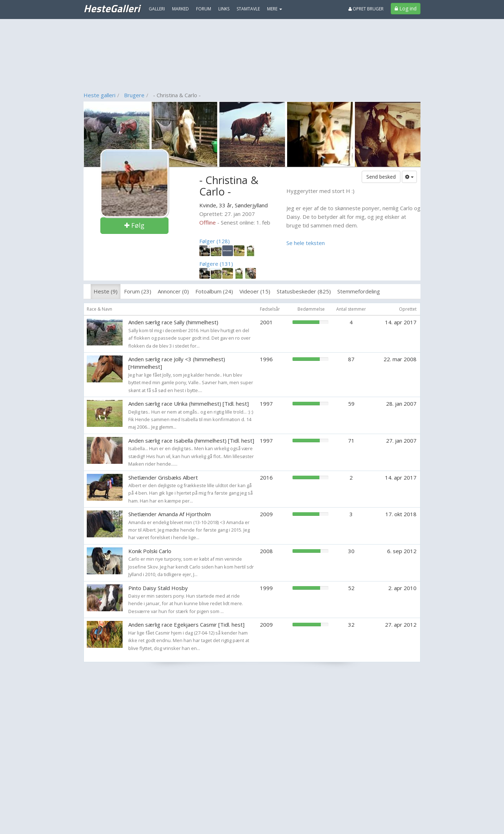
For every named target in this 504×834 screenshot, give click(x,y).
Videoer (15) (255, 291)
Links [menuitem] (224, 9)
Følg (134, 225)
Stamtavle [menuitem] (248, 9)
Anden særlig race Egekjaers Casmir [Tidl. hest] (186, 625)
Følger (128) (215, 241)
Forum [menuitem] (204, 9)
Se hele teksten (306, 243)
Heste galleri (99, 95)
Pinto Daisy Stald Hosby (158, 588)
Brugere (134, 95)
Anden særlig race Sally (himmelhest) (173, 322)
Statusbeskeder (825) (304, 291)
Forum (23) (138, 291)
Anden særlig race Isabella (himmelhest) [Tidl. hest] (191, 440)
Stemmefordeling (359, 291)
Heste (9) (106, 291)
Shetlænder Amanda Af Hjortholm (170, 514)
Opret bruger (366, 9)
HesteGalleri (112, 8)
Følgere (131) (216, 264)
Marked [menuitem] (180, 9)
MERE (275, 9)
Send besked (381, 177)
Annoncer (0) (173, 291)
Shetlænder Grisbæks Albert (163, 477)
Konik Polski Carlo (150, 551)
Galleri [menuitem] (157, 9)
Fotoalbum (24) (214, 291)
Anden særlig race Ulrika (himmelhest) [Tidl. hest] (189, 404)
